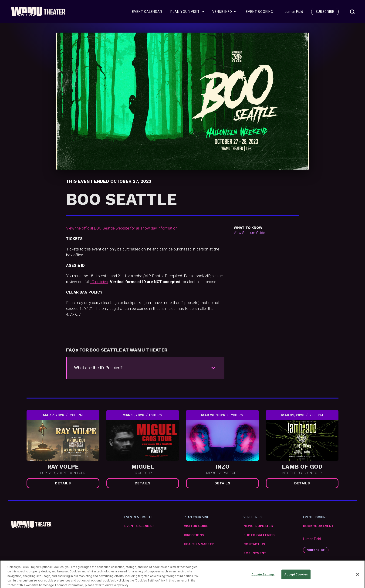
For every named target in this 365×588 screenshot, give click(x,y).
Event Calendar (139, 526)
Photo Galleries (259, 535)
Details (63, 483)
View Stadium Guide (249, 233)
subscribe (325, 12)
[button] (187, 12)
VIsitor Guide (196, 526)
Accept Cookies (296, 578)
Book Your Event (318, 526)
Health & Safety (199, 544)
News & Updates (258, 526)
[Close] (358, 578)
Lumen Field (312, 539)
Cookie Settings (263, 578)
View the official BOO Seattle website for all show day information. (122, 228)
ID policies (99, 282)
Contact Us (254, 544)
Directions (194, 535)
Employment (255, 553)
